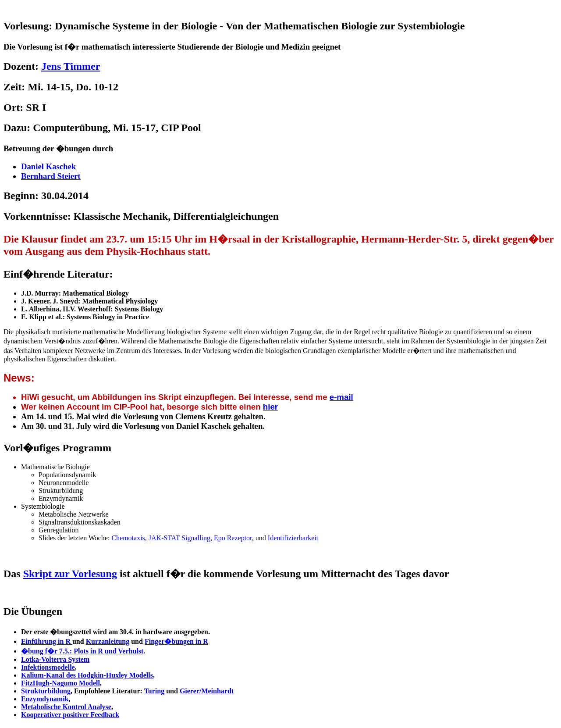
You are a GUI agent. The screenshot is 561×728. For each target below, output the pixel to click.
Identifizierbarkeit (293, 538)
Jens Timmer (71, 66)
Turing (155, 691)
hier (270, 407)
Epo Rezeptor (233, 538)
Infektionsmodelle (48, 667)
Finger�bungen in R (176, 641)
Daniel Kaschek (48, 166)
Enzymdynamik (45, 699)
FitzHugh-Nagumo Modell (60, 683)
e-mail (341, 397)
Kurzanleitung (108, 641)
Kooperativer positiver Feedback (70, 715)
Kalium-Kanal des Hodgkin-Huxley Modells (87, 675)
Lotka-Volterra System (55, 659)
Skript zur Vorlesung (70, 574)
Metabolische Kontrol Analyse (66, 707)
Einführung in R (47, 641)
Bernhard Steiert (51, 176)
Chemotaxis (128, 538)
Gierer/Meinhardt (207, 691)
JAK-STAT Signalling (179, 538)
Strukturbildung (46, 691)
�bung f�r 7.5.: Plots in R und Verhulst (82, 651)
